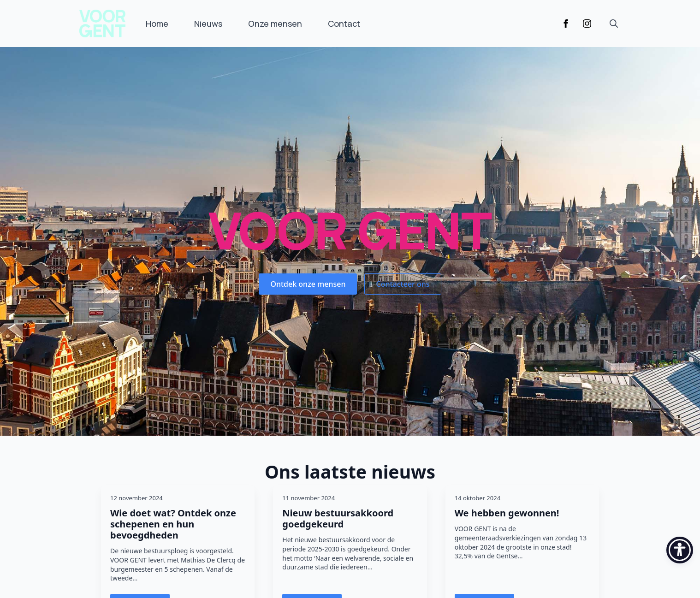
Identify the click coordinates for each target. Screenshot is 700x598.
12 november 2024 (136, 498)
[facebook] (566, 24)
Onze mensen (275, 24)
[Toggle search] (614, 24)
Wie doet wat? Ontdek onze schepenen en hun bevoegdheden (173, 524)
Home (157, 24)
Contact (344, 24)
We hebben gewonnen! (507, 513)
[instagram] (587, 24)
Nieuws (208, 24)
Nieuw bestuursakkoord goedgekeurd (338, 519)
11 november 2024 (308, 498)
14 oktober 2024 (478, 498)
